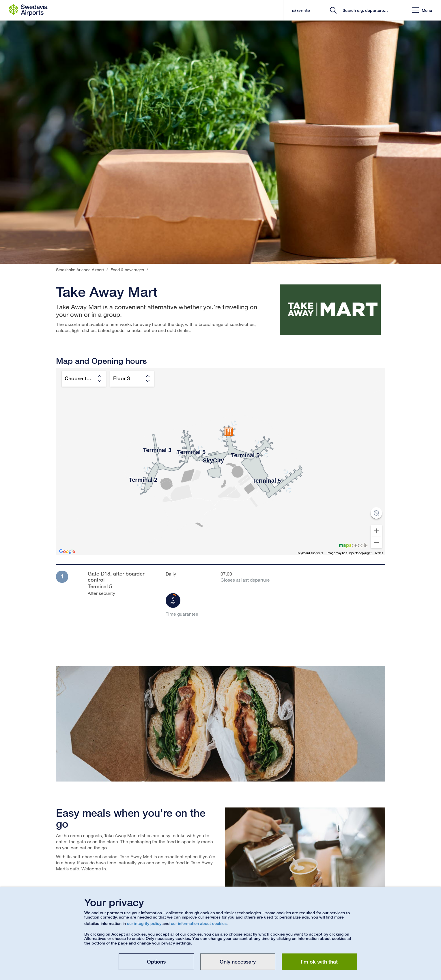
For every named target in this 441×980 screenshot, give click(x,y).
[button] (422, 10)
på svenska (301, 10)
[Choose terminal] (84, 379)
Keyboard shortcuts (310, 553)
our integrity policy (144, 923)
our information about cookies (199, 923)
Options (156, 962)
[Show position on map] (376, 513)
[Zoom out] (376, 543)
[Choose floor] (132, 379)
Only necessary (238, 962)
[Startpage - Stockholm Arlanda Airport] (28, 10)
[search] (364, 10)
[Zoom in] (376, 531)
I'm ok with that (319, 962)
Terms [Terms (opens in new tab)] (379, 553)
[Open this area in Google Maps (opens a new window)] (67, 552)
